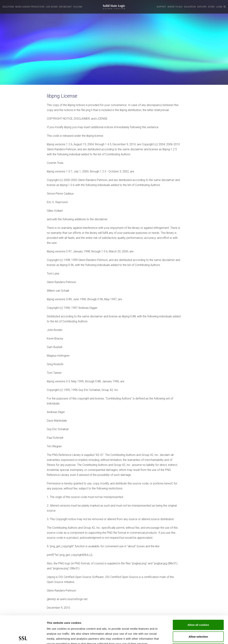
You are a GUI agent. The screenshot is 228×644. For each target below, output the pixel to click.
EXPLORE (202, 7)
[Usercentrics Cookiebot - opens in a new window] (23, 637)
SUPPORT (161, 7)
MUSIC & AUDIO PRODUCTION (30, 7)
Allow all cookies (198, 597)
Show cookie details (190, 637)
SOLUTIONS (8, 7)
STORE (211, 7)
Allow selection (198, 609)
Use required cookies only (198, 621)
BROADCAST (65, 7)
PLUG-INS (78, 7)
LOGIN (219, 7)
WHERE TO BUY (175, 7)
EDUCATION (190, 7)
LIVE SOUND (52, 7)
